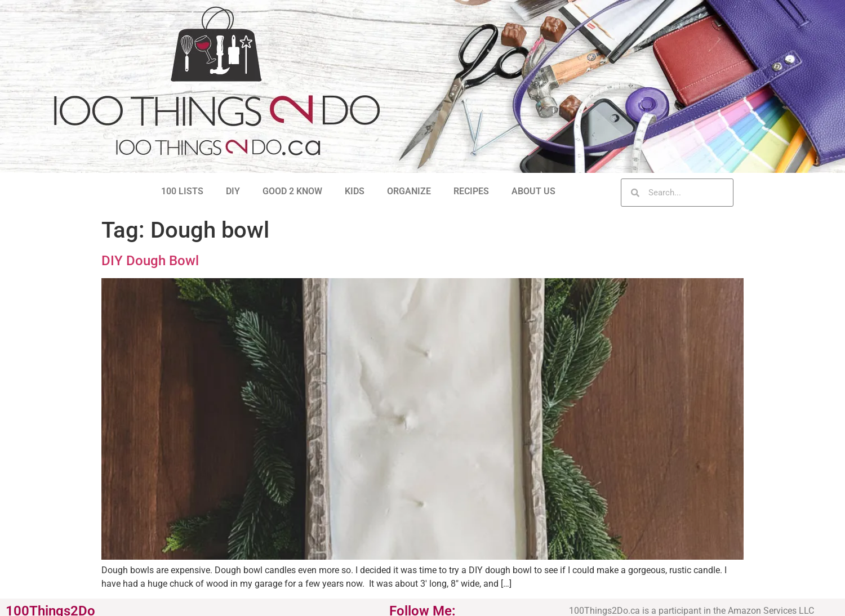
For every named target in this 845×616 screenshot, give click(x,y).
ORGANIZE (409, 191)
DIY (233, 191)
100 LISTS (182, 191)
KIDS (355, 191)
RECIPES (471, 191)
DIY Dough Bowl (150, 261)
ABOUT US (533, 191)
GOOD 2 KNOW (292, 191)
